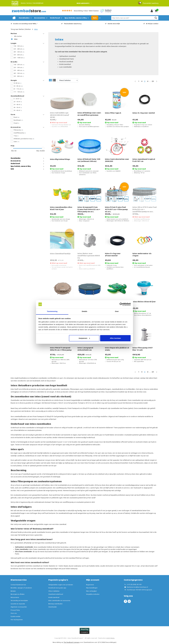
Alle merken (18, 36)
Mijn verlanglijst (91, 591)
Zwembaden (53, 607)
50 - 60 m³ (18, 110)
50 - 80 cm (18, 86)
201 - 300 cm (19, 67)
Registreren (90, 585)
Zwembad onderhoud (56, 594)
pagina (17, 516)
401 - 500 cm (19, 52)
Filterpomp (18, 130)
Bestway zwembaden (55, 604)
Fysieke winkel (15, 616)
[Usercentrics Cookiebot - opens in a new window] (121, 304)
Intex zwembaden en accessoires (59, 600)
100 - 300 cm (19, 46)
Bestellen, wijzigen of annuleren (21, 588)
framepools (63, 408)
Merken (28, 29)
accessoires (18, 477)
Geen (16, 142)
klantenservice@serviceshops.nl (136, 587)
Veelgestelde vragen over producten (61, 585)
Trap (16, 136)
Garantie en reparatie (18, 604)
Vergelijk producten (93, 594)
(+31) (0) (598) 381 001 (133, 584)
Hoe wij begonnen (17, 620)
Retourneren (15, 597)
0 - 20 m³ (18, 99)
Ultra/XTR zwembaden (90, 408)
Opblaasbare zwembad (67, 56)
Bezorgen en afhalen (18, 594)
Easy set (115, 400)
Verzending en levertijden (19, 600)
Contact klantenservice (18, 585)
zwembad (37, 511)
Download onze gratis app (57, 588)
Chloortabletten (16, 435)
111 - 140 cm (19, 92)
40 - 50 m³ (18, 107)
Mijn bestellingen (92, 588)
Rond (17, 117)
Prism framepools (74, 408)
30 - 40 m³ (18, 105)
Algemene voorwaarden (19, 607)
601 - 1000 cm (19, 58)
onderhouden (89, 485)
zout (12, 438)
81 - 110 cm (19, 89)
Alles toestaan (115, 338)
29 (153, 81)
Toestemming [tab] (52, 311)
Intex (36, 29)
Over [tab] (117, 311)
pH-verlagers (58, 445)
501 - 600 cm (19, 55)
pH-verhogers (46, 445)
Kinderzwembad (65, 64)
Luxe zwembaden (66, 67)
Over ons (14, 613)
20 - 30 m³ (18, 102)
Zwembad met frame (67, 59)
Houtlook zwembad (66, 62)
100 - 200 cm (19, 65)
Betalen (13, 591)
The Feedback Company (72, 642)
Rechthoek (18, 120)
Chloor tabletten (54, 591)
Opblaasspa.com (71, 463)
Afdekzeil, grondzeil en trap (24, 139)
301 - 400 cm (19, 49)
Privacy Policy (15, 610)
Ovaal (16, 123)
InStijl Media (110, 638)
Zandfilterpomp (20, 133)
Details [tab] (84, 311)
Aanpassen (84, 338)
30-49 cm (18, 83)
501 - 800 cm (19, 76)
